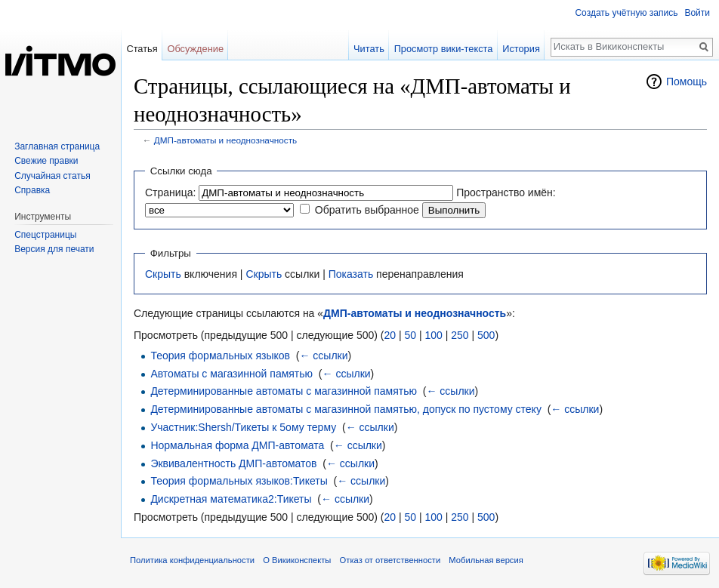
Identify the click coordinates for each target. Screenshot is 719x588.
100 (433, 335)
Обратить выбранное (367, 210)
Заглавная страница (57, 146)
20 (390, 335)
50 (410, 335)
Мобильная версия (486, 560)
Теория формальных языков (220, 356)
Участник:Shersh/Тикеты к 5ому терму (243, 427)
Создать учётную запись (626, 13)
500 (486, 335)
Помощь (687, 82)
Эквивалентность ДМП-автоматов (233, 463)
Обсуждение (195, 49)
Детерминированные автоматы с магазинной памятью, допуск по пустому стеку (346, 409)
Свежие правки (46, 161)
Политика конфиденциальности (192, 560)
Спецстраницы (45, 235)
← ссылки (323, 356)
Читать (369, 49)
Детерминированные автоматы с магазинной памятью (284, 391)
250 (460, 335)
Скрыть (163, 274)
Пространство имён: (506, 192)
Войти (697, 13)
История (521, 49)
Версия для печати (54, 249)
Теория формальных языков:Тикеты (239, 481)
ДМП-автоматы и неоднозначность (225, 140)
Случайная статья (52, 176)
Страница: (170, 192)
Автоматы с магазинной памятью (231, 374)
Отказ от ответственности (390, 560)
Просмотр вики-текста (444, 49)
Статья (142, 49)
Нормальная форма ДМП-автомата (237, 445)
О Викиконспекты (297, 560)
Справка (32, 190)
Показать (351, 274)
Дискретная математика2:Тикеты (231, 499)
